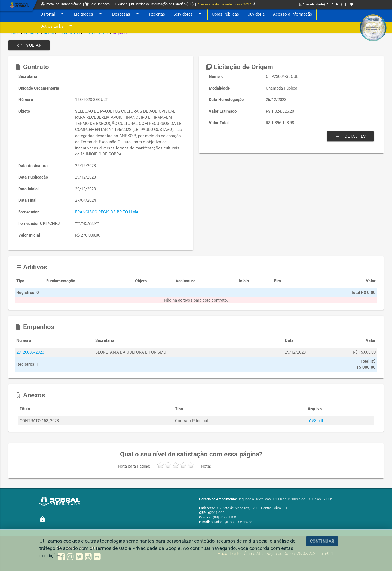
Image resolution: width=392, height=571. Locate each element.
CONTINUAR (322, 541)
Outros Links (57, 27)
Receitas (157, 14)
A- (328, 4)
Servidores (188, 14)
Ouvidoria (256, 14)
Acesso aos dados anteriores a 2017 (226, 4)
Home (14, 33)
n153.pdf (315, 421)
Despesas (126, 14)
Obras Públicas (225, 14)
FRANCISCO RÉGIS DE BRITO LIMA (107, 212)
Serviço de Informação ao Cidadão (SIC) (162, 4)
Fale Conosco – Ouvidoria (106, 4)
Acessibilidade (311, 4)
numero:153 (69, 33)
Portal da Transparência (61, 4)
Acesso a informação (293, 14)
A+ (338, 4)
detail (49, 33)
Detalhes (350, 136)
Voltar (29, 45)
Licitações (89, 14)
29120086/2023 (30, 352)
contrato (32, 33)
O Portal (53, 14)
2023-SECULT (96, 33)
